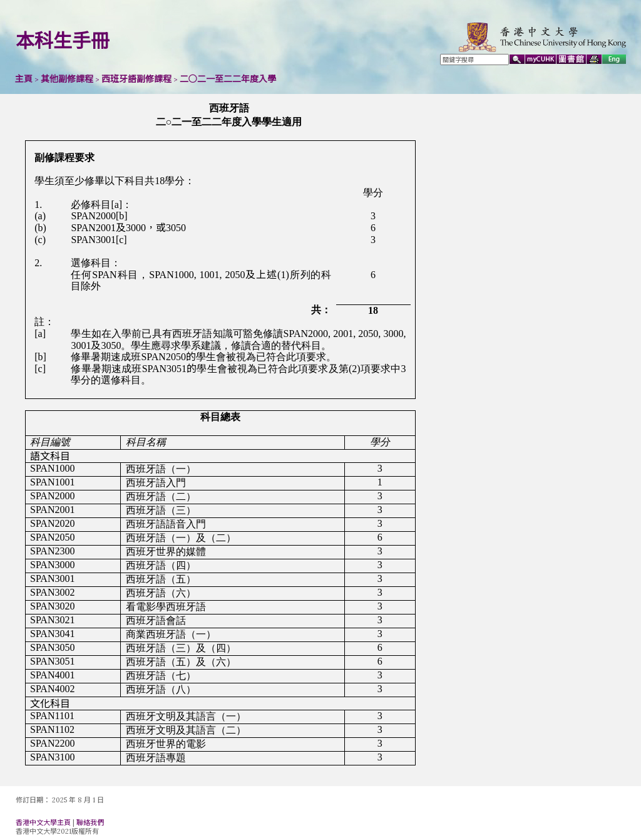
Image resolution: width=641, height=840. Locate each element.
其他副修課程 (67, 79)
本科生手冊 (63, 41)
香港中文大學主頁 (43, 822)
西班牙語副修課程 (136, 79)
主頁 (24, 79)
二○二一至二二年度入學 (228, 79)
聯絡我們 (90, 822)
